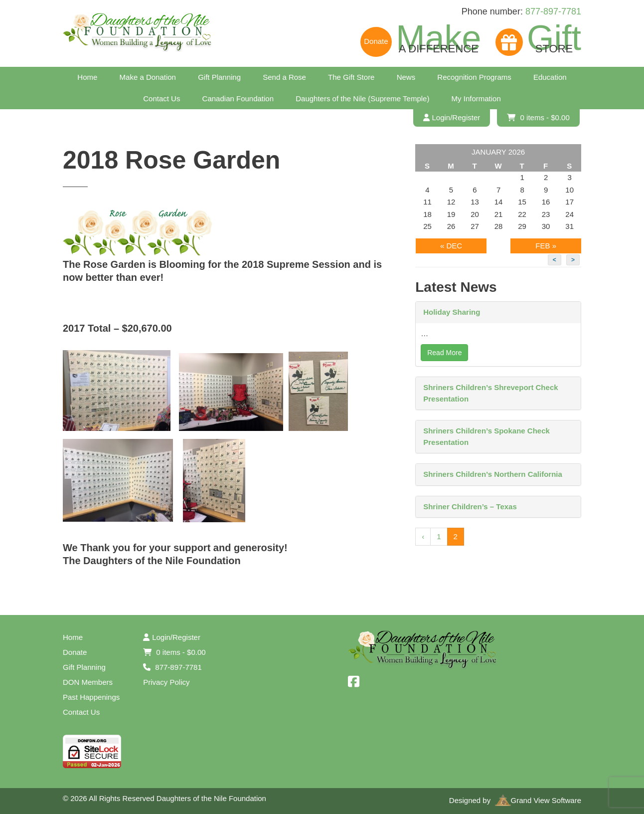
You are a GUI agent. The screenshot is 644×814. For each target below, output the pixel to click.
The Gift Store (351, 77)
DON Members (88, 682)
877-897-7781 (553, 11)
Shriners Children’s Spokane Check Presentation (486, 436)
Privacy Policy (166, 682)
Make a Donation (148, 77)
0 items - (538, 117)
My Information (476, 99)
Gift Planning (219, 77)
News (406, 77)
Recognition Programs (474, 77)
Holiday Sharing (452, 312)
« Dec (451, 246)
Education (550, 77)
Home (87, 77)
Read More (444, 353)
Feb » (546, 246)
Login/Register (452, 117)
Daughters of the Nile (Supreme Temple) (362, 99)
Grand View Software (538, 800)
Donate (75, 652)
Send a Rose (284, 77)
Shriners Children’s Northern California (493, 474)
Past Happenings (91, 697)
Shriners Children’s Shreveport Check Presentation (490, 393)
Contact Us (161, 99)
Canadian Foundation (238, 99)
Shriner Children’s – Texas (470, 507)
